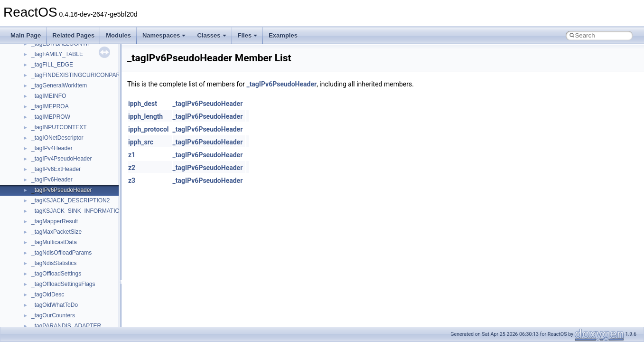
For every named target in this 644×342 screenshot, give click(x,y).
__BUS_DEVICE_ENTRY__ (67, 202)
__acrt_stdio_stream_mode (66, 56)
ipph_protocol (149, 129)
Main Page (26, 35)
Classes (211, 35)
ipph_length (145, 116)
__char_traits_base (56, 275)
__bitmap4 (45, 140)
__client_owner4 (52, 296)
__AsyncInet (47, 87)
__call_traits (47, 234)
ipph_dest (143, 104)
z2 (132, 168)
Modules (118, 35)
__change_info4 (51, 265)
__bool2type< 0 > (53, 161)
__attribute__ (48, 98)
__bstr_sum (46, 181)
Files (248, 35)
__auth (40, 108)
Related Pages (73, 35)
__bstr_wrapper (51, 192)
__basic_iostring (52, 119)
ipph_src (141, 142)
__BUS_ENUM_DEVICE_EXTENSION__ (84, 213)
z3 (132, 180)
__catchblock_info (54, 244)
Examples (283, 35)
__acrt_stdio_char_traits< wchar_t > (77, 46)
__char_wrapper (52, 286)
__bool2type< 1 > (53, 171)
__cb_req (43, 255)
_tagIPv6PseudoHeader (281, 84)
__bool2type (47, 150)
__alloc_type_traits (55, 77)
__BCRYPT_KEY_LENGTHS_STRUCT (81, 129)
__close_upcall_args (57, 307)
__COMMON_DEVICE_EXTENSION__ (81, 317)
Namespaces (164, 35)
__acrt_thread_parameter (63, 66)
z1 (132, 155)
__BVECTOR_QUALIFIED (65, 223)
